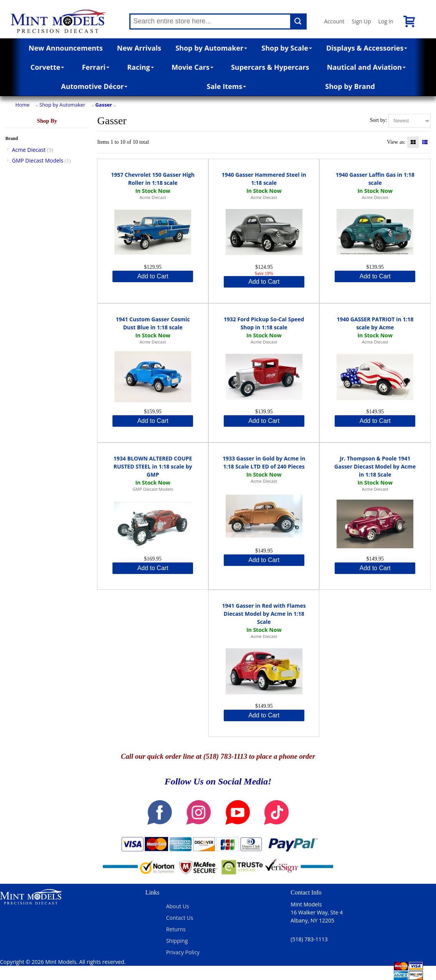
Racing (140, 67)
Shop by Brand (350, 86)
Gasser (104, 105)
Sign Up (361, 21)
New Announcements (66, 48)
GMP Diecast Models (38, 160)
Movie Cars (192, 67)
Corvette (47, 67)
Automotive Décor (94, 86)
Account (334, 21)
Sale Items (227, 86)
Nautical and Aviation (366, 67)
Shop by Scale (287, 48)
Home (22, 105)
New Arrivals (139, 48)
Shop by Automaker (211, 48)
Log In (386, 21)
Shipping (177, 941)
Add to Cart (153, 276)
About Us (178, 906)
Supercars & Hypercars (270, 67)
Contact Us (180, 918)
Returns (176, 929)
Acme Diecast (29, 150)
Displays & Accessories (367, 48)
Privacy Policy (183, 952)
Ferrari (95, 67)
